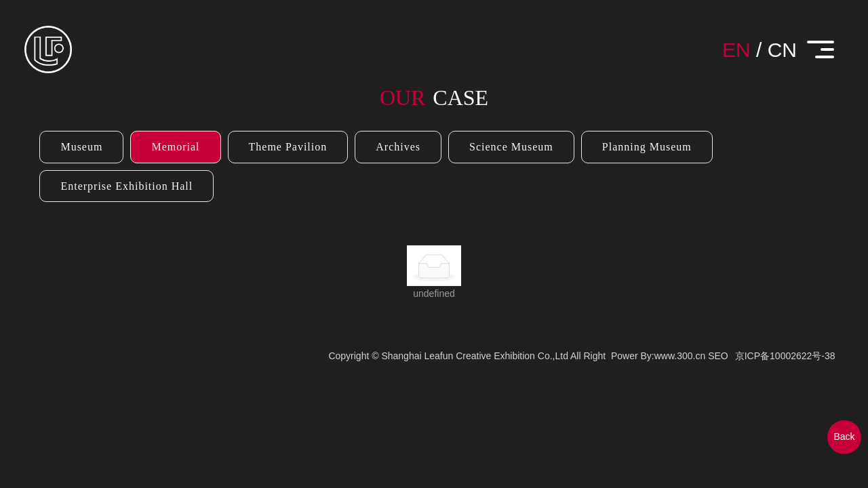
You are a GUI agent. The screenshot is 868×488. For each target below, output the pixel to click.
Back (844, 436)
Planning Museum (647, 147)
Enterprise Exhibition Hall (126, 186)
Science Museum (511, 147)
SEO (718, 356)
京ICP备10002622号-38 (785, 356)
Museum (81, 147)
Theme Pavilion (288, 147)
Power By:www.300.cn (658, 356)
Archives (398, 147)
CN (782, 50)
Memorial (175, 147)
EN (736, 50)
